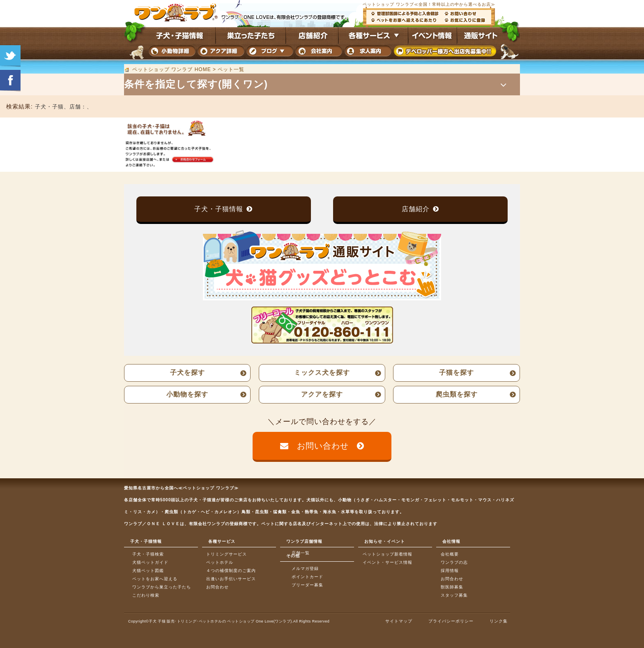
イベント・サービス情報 (388, 562)
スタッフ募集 (454, 595)
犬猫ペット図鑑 (148, 571)
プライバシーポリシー (451, 621)
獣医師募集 (452, 587)
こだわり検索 (146, 595)
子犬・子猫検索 (148, 554)
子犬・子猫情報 (219, 209)
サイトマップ (399, 621)
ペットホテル (220, 562)
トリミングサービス (227, 554)
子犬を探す (187, 372)
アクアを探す (322, 394)
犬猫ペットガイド (150, 562)
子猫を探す (457, 372)
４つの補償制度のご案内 (231, 571)
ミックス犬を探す (322, 372)
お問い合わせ (323, 446)
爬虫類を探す (457, 394)
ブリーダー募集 (307, 585)
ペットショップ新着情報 (388, 554)
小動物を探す (187, 394)
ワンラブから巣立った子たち (162, 587)
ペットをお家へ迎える (155, 579)
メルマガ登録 (305, 568)
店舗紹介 (416, 209)
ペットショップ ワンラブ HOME (172, 69)
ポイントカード (307, 577)
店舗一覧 (301, 553)
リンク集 (499, 621)
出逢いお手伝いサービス (231, 579)
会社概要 (450, 554)
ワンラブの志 (454, 562)
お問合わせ (217, 587)
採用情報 (450, 571)
